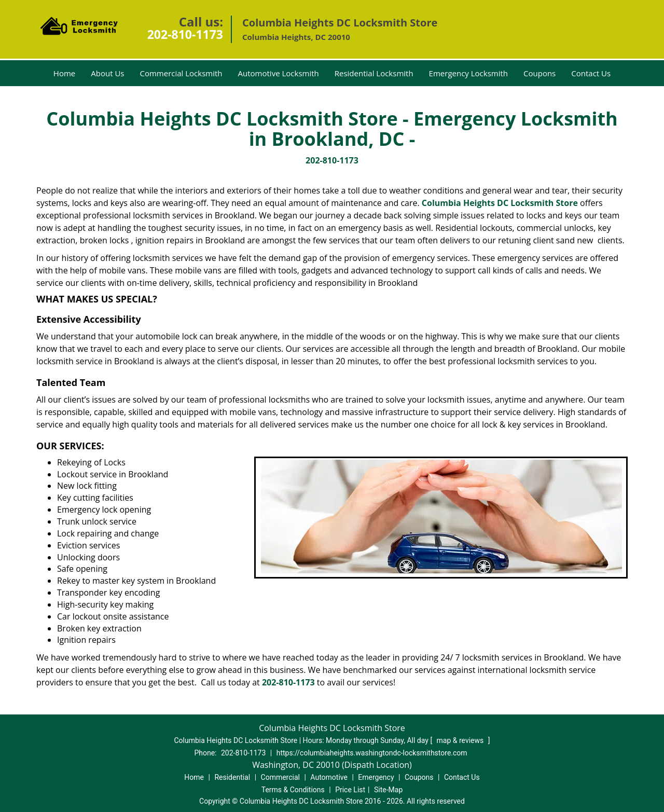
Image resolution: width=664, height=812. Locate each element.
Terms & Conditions (293, 790)
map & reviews (461, 740)
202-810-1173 (185, 34)
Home (64, 73)
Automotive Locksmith (279, 73)
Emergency (376, 777)
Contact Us (591, 73)
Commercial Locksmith (181, 73)
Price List (350, 790)
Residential (232, 777)
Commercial (280, 777)
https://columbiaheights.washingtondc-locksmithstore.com (372, 753)
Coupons (539, 73)
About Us (107, 73)
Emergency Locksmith (468, 73)
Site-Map (388, 790)
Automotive (329, 777)
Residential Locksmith (374, 73)
